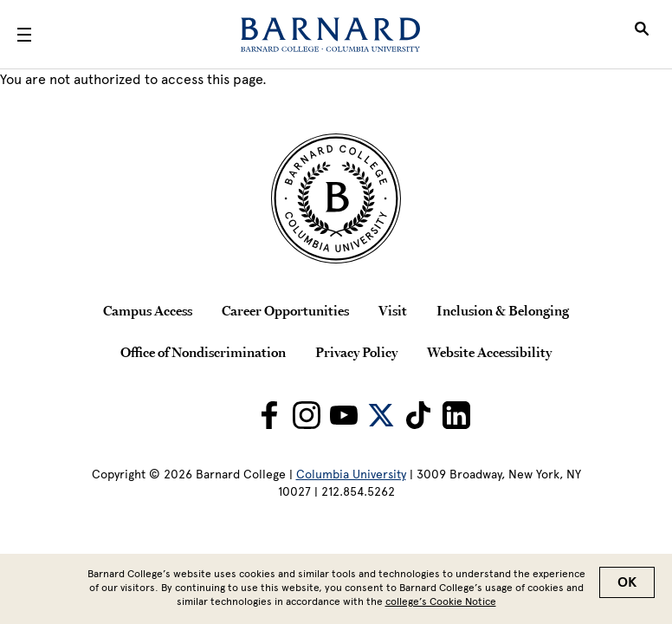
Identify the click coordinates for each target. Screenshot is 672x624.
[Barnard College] (330, 35)
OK (627, 586)
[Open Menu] (24, 35)
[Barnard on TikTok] (418, 415)
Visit (393, 310)
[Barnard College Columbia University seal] (336, 198)
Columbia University (351, 474)
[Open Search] (642, 35)
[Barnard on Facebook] (269, 415)
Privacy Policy (356, 352)
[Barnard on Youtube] (344, 415)
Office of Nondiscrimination (203, 352)
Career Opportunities (285, 310)
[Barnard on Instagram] (307, 415)
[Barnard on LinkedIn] (456, 415)
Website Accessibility (489, 352)
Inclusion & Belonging (503, 310)
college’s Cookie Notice (441, 605)
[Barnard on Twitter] (381, 415)
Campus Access (148, 310)
